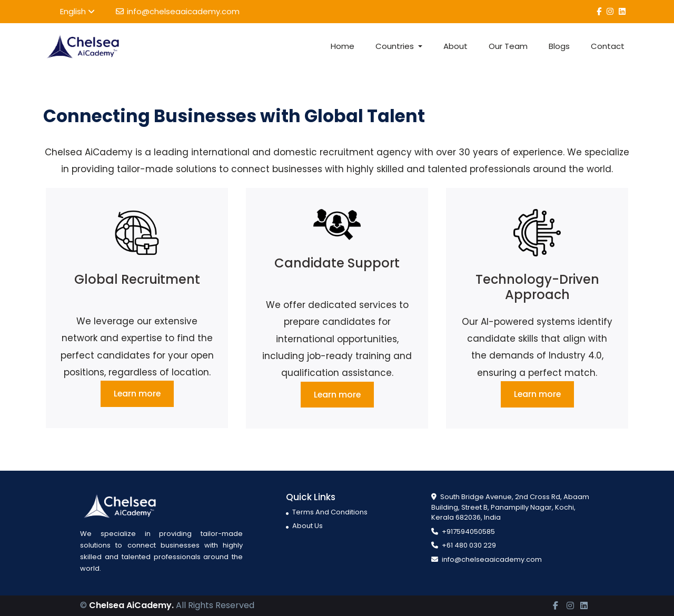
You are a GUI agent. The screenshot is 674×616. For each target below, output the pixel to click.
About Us (304, 526)
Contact (608, 46)
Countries (396, 46)
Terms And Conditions (327, 512)
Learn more (137, 394)
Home (343, 46)
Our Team (508, 46)
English (77, 11)
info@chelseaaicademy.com (178, 11)
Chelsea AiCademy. (131, 606)
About (455, 46)
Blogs (559, 46)
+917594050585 (463, 531)
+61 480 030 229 (464, 546)
